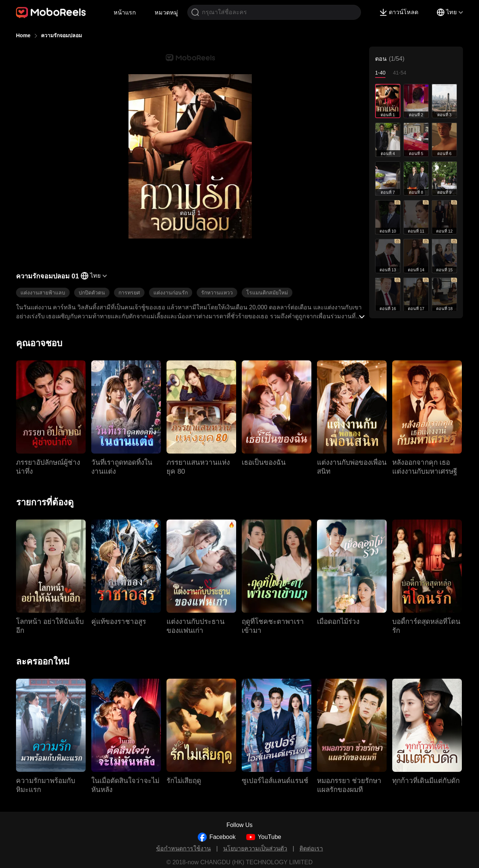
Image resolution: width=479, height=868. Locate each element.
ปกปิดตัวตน (92, 293)
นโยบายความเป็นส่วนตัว (255, 848)
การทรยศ (129, 293)
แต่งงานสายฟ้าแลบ (43, 293)
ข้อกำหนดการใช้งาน (183, 848)
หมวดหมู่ (166, 12)
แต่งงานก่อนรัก (171, 293)
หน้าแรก (125, 12)
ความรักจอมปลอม (61, 35)
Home (23, 35)
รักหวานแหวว (217, 293)
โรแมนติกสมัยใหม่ (267, 293)
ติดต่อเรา (311, 848)
